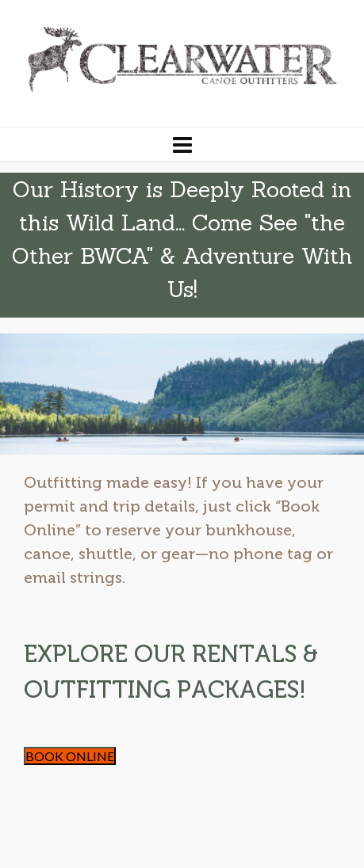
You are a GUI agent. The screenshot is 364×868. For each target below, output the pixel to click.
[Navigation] (182, 144)
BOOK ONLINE (70, 756)
